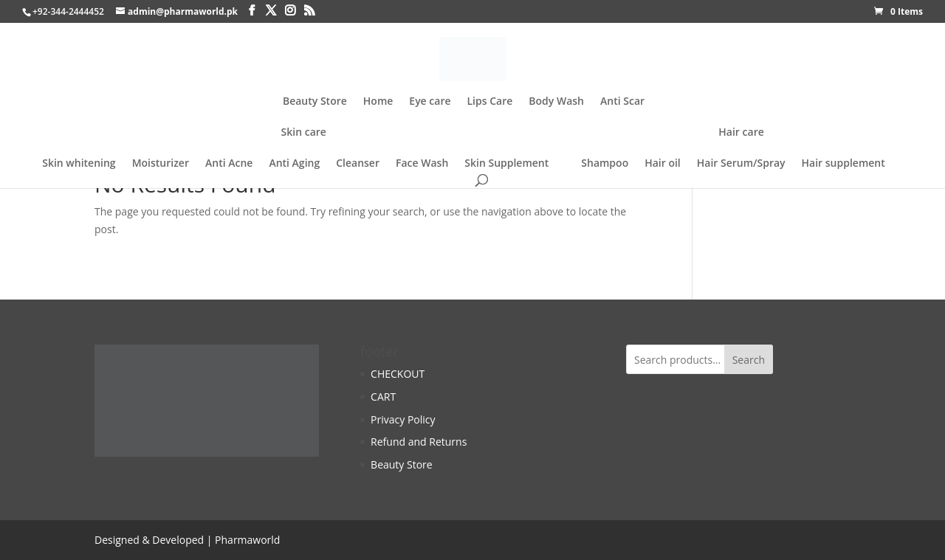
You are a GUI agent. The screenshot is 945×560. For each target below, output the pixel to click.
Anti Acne (229, 163)
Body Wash (556, 102)
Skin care (304, 133)
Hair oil (663, 163)
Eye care (430, 102)
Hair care (741, 133)
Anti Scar (622, 102)
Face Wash (422, 163)
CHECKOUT (398, 374)
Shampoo (605, 163)
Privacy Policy (403, 419)
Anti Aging (294, 163)
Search (749, 360)
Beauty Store (315, 102)
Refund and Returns (419, 442)
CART (383, 397)
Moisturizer (161, 163)
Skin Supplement (506, 163)
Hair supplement (843, 163)
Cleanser (358, 163)
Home (378, 102)
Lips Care (490, 102)
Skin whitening (79, 163)
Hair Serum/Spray (741, 163)
